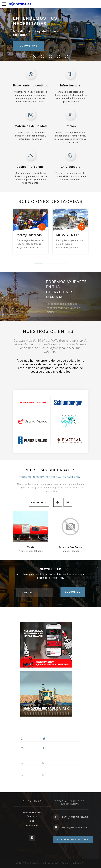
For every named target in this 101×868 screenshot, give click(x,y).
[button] (39, 263)
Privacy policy (53, 863)
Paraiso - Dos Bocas (70, 547)
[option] (51, 374)
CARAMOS (79, 863)
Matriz (31, 547)
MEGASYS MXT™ (68, 235)
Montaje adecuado (29, 235)
